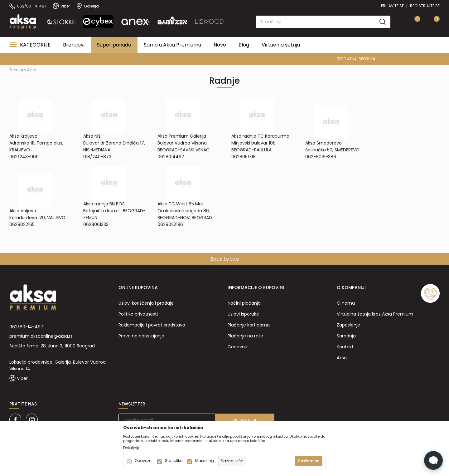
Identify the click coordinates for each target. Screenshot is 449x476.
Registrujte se (425, 6)
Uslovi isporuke (243, 314)
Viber (22, 378)
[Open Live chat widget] (433, 460)
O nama (346, 303)
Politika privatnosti (138, 314)
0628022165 (22, 224)
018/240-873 (97, 157)
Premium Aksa (23, 70)
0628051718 (244, 157)
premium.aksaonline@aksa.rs (41, 336)
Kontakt (345, 347)
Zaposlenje (348, 325)
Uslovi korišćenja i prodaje (146, 303)
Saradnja (346, 336)
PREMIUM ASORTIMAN (224, 59)
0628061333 (96, 224)
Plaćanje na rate (245, 336)
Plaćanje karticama (249, 325)
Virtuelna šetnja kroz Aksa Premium (375, 314)
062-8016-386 (321, 157)
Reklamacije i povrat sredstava (152, 325)
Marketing (205, 461)
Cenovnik (238, 347)
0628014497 (171, 157)
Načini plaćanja (244, 303)
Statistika (174, 461)
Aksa (342, 358)
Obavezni (144, 461)
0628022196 (170, 224)
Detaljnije (132, 448)
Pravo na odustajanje (141, 336)
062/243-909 (24, 157)
